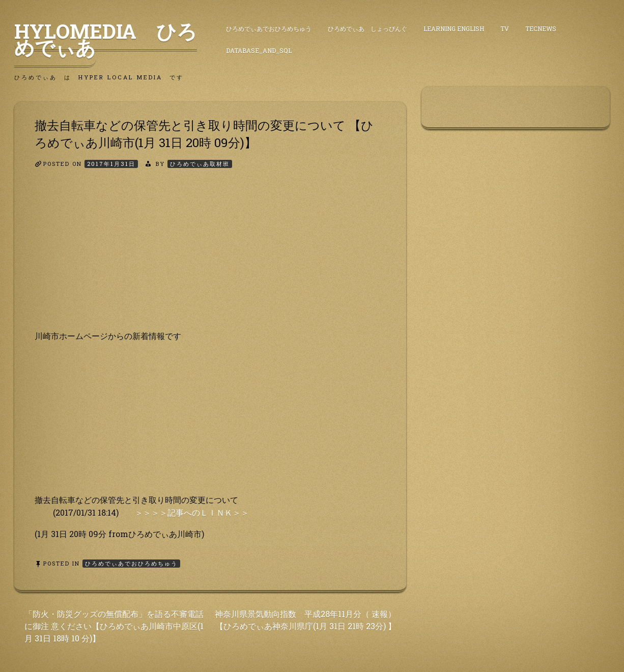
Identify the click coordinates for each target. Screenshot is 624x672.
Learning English (454, 29)
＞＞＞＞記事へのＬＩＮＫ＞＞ (192, 512)
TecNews (541, 29)
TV (505, 29)
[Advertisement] (210, 258)
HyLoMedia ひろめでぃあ (106, 39)
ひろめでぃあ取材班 (200, 164)
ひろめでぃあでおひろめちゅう (269, 29)
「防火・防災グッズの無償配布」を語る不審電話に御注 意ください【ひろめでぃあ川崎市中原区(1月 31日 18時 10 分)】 (114, 626)
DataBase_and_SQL (259, 50)
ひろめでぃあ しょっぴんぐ (367, 29)
